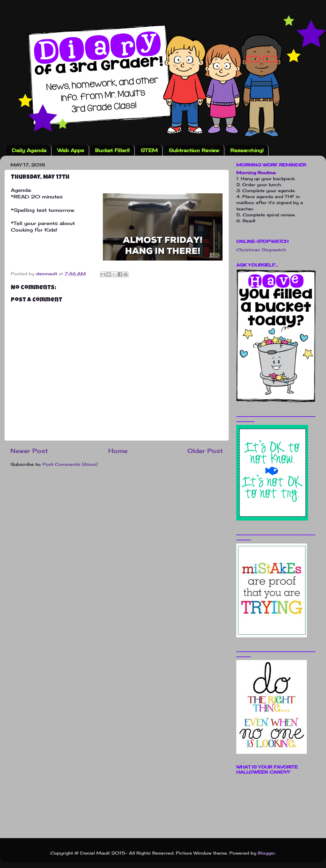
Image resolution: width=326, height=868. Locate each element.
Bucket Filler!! (112, 150)
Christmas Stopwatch (261, 250)
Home (118, 451)
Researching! (247, 150)
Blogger (266, 853)
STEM (149, 150)
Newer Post (29, 451)
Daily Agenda (29, 150)
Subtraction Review (194, 150)
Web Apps (71, 150)
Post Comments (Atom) (70, 464)
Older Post (205, 451)
